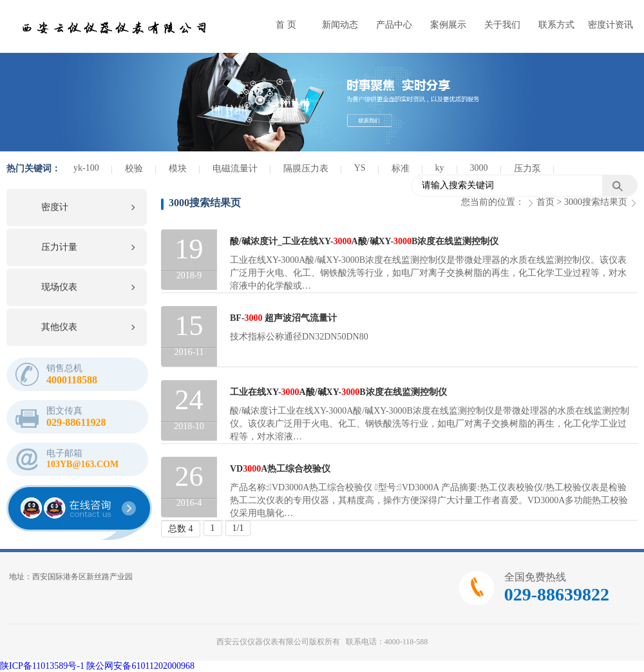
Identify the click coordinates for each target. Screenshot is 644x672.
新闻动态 (340, 25)
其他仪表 (59, 327)
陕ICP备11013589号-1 (42, 666)
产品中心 (394, 25)
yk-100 (86, 168)
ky (440, 168)
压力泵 (527, 168)
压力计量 (59, 247)
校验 (134, 168)
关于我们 (502, 25)
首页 (545, 202)
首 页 (286, 25)
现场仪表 (59, 287)
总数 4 (181, 529)
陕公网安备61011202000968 (140, 666)
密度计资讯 (611, 25)
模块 (178, 168)
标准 (401, 168)
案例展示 (448, 25)
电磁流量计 (235, 168)
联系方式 (556, 25)
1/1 (238, 528)
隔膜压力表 (306, 168)
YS (360, 168)
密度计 (55, 207)
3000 (479, 168)
